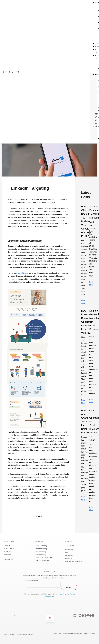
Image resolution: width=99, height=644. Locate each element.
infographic (20, 273)
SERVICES (39, 542)
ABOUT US (70, 545)
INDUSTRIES (9, 542)
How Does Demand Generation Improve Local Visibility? (88, 322)
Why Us (97, 51)
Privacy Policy (62, 594)
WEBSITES (9, 559)
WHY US (69, 542)
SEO (97, 114)
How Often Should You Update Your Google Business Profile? (87, 221)
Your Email (32, 581)
